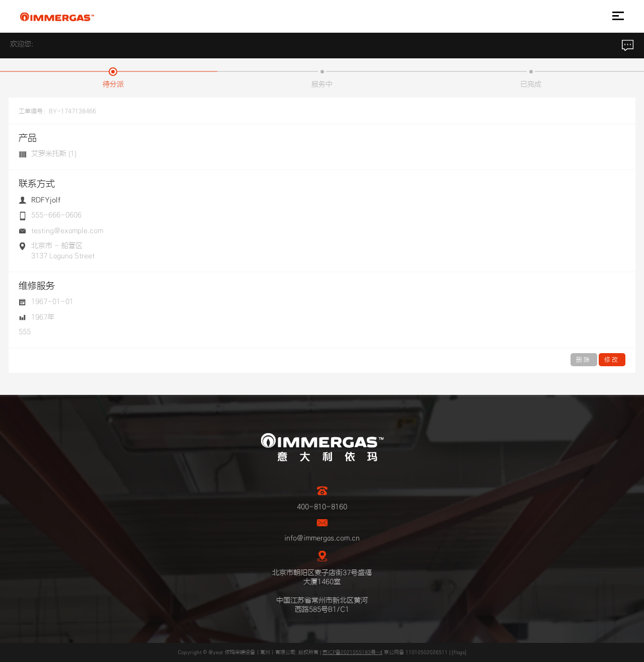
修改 (612, 360)
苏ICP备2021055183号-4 (352, 652)
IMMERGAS (57, 17)
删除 (584, 360)
